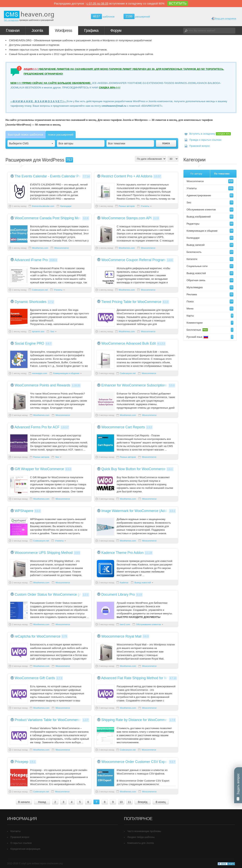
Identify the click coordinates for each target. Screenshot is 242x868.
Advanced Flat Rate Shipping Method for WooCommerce (145, 678)
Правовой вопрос (200, 146)
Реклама (210, 294)
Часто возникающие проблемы (144, 831)
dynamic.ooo (38, 331)
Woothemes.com (40, 248)
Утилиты (145, 206)
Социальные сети (210, 266)
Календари (66, 206)
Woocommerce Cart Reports (123, 427)
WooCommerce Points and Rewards (43, 385)
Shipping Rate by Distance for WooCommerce (137, 720)
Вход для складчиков (224, 19)
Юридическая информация (25, 849)
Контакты (16, 831)
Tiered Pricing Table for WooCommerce (131, 302)
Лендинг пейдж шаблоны (141, 837)
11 (129, 802)
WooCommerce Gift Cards (35, 678)
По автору (196, 174)
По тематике (222, 174)
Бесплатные (210, 330)
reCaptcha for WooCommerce (38, 636)
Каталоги (210, 259)
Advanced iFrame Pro (31, 260)
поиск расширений (61, 134)
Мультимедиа (210, 287)
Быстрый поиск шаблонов (26, 134)
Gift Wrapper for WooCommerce (39, 469)
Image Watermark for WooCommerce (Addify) (136, 511)
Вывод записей (210, 245)
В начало (24, 802)
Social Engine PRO (29, 343)
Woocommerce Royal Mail (121, 636)
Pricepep (22, 762)
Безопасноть (210, 252)
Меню (210, 309)
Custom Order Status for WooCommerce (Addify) (52, 595)
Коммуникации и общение (66, 373)
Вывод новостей (143, 583)
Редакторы (210, 224)
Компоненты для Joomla (141, 843)
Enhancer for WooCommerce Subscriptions (134, 385)
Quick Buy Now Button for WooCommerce (133, 469)
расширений (137, 16)
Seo (52, 331)
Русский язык (210, 337)
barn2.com (125, 624)
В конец (161, 802)
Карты (210, 316)
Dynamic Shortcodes (31, 302)
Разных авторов (127, 206)
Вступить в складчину (210, 134)
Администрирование (210, 195)
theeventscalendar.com (43, 206)
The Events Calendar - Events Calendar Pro (48, 176)
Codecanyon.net (40, 290)
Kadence (124, 583)
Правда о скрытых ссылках (205, 140)
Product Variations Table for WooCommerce (48, 720)
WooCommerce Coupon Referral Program (133, 260)
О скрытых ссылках (21, 843)
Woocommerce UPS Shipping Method (44, 553)
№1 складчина (11, 20)
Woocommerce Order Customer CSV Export (135, 762)
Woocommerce (61, 248)
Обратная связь (210, 280)
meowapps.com (40, 373)
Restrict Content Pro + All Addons (127, 176)
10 (121, 802)
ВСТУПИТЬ (178, 3)
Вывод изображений (210, 217)
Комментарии (210, 323)
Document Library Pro (118, 595)
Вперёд (143, 802)
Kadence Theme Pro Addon (122, 553)
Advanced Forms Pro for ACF (37, 427)
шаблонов (103, 17)
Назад (42, 802)
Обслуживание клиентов (148, 624)
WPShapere (24, 511)
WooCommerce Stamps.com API (126, 218)
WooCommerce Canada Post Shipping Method (50, 218)
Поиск (210, 301)
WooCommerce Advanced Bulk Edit (129, 343)
